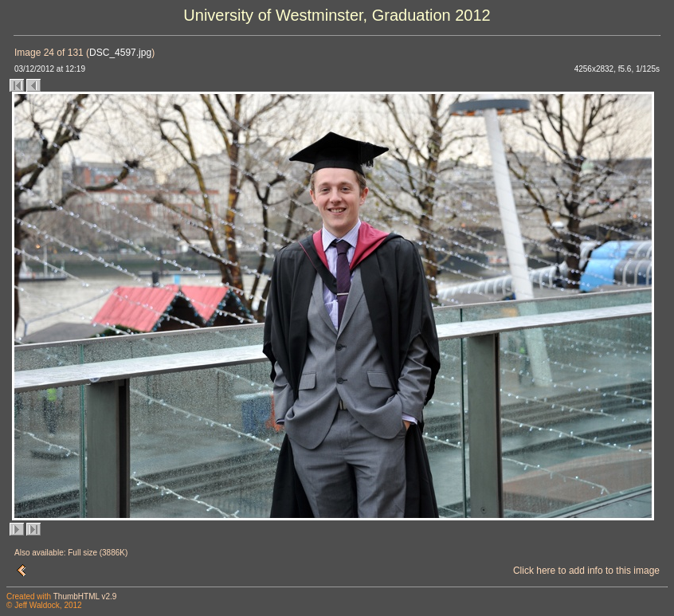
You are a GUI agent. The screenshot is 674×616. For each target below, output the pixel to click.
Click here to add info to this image (586, 571)
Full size (82, 553)
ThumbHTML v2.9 (85, 596)
